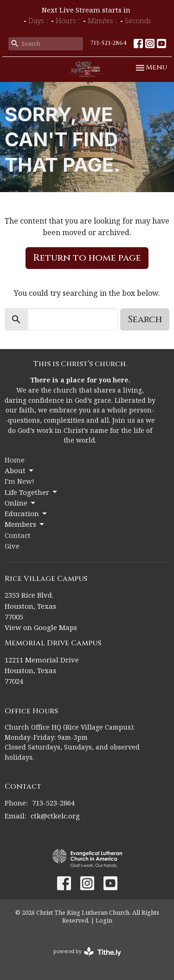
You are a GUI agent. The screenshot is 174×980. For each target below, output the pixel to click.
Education (26, 514)
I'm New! (19, 481)
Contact (18, 535)
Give (12, 546)
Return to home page (87, 258)
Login (104, 920)
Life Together (32, 492)
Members (25, 524)
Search (145, 319)
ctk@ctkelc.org (55, 816)
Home (15, 460)
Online (21, 503)
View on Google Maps (41, 627)
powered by (87, 952)
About (20, 471)
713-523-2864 (109, 43)
